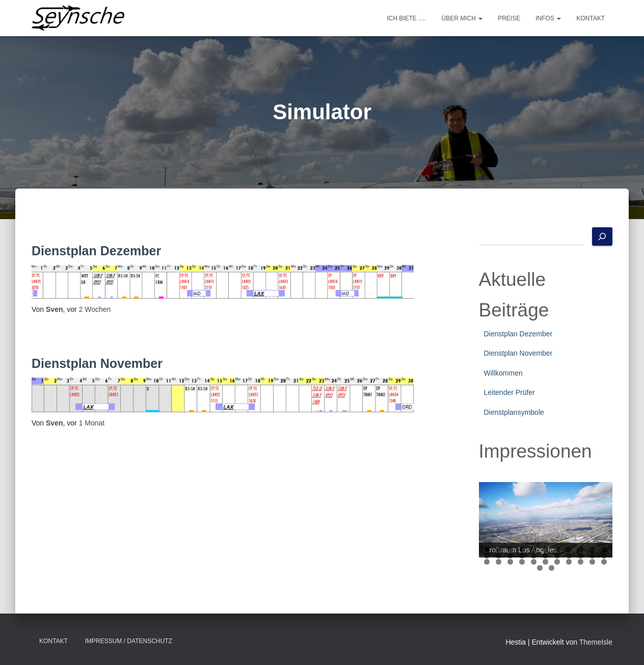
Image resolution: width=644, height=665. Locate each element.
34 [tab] (540, 568)
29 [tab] (558, 562)
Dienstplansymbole (514, 412)
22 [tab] (605, 556)
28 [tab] (546, 562)
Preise (509, 18)
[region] (546, 520)
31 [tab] (581, 562)
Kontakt (591, 18)
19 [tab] (569, 556)
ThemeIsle (596, 642)
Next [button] (600, 517)
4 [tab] (522, 550)
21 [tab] (593, 556)
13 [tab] (499, 556)
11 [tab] (605, 550)
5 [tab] (534, 550)
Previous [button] (492, 517)
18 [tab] (558, 556)
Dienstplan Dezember (96, 251)
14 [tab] (511, 556)
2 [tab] (499, 550)
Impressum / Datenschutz (129, 641)
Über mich (462, 18)
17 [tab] (546, 556)
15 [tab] (522, 556)
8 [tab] (569, 550)
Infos (548, 18)
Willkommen (503, 373)
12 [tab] (487, 556)
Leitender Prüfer (509, 392)
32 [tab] (593, 562)
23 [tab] (487, 562)
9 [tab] (581, 550)
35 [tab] (552, 568)
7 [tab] (557, 550)
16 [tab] (534, 556)
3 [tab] (510, 550)
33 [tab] (605, 562)
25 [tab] (511, 562)
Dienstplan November (97, 363)
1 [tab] (487, 550)
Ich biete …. (406, 18)
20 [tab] (581, 556)
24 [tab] (499, 562)
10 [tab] (593, 550)
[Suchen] (602, 236)
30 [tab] (569, 562)
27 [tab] (534, 562)
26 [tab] (522, 562)
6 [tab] (545, 550)
